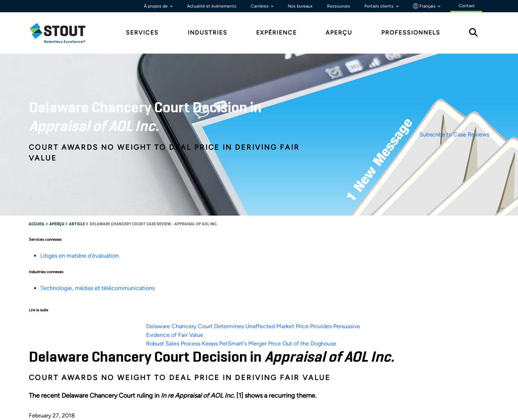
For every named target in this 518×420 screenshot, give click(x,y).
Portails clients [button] (380, 6)
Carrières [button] (260, 6)
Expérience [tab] (276, 33)
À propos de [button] (156, 6)
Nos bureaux (300, 6)
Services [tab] (142, 33)
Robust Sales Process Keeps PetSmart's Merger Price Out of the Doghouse (241, 344)
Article (77, 224)
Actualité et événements (212, 6)
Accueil (37, 224)
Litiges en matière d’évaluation (79, 256)
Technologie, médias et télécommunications (97, 288)
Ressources (338, 6)
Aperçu (57, 224)
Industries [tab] (208, 33)
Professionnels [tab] (411, 33)
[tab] (63, 33)
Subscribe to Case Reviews (454, 134)
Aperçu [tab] (339, 33)
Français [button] (425, 6)
